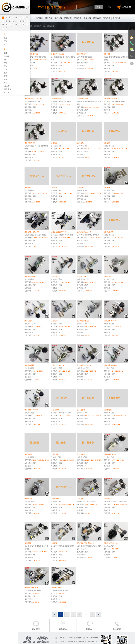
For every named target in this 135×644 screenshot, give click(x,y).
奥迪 (6, 38)
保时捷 (7, 56)
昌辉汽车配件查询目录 (50, 7)
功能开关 (68, 18)
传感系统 (78, 18)
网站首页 (39, 18)
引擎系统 (87, 18)
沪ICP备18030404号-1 (75, 641)
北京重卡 (7, 92)
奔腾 (6, 76)
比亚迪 (7, 86)
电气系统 (107, 18)
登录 (110, 7)
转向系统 (97, 18)
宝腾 (6, 73)
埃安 (6, 44)
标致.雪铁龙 (8, 89)
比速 (6, 83)
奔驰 (6, 79)
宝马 (6, 69)
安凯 (6, 41)
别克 (6, 60)
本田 (6, 63)
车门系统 (58, 18)
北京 (6, 53)
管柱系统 (49, 18)
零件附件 (116, 18)
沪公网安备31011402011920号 (96, 641)
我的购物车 (124, 7)
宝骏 (6, 66)
